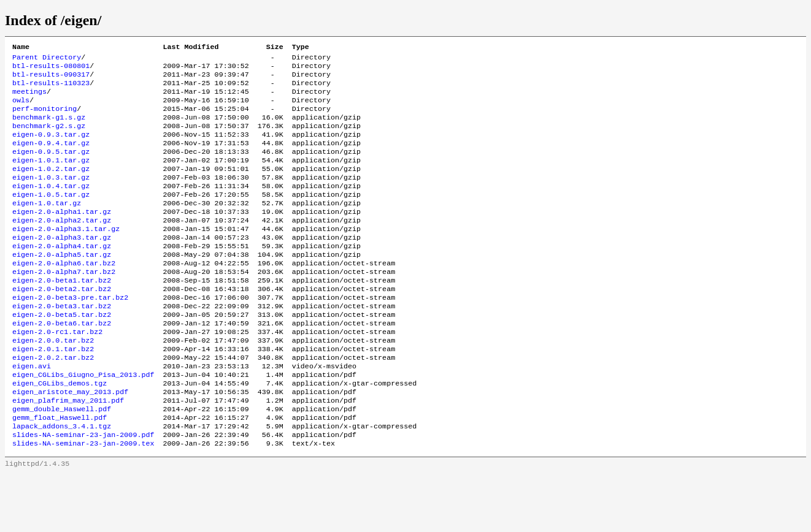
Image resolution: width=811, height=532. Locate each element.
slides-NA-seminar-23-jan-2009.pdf (83, 491)
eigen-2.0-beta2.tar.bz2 (62, 324)
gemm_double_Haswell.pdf (62, 462)
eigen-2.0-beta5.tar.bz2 (62, 354)
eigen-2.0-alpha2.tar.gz (62, 246)
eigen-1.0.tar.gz (47, 226)
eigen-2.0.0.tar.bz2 (53, 383)
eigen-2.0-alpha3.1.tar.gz (66, 256)
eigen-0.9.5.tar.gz (51, 167)
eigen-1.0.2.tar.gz (51, 187)
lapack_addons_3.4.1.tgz (62, 481)
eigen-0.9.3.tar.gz (51, 148)
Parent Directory (47, 59)
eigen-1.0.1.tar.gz (51, 177)
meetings (29, 99)
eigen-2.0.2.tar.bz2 (53, 403)
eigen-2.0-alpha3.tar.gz (62, 265)
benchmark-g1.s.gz (49, 128)
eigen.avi (32, 412)
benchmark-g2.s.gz (49, 138)
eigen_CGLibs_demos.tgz (60, 432)
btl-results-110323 (51, 89)
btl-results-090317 (51, 79)
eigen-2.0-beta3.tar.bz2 (62, 344)
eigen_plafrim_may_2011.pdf (68, 452)
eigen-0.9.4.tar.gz (51, 158)
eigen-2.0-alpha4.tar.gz (62, 275)
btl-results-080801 (51, 69)
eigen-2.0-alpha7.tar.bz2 (64, 305)
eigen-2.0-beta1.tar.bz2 (62, 314)
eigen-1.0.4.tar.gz (51, 207)
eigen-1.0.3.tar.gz (51, 197)
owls (21, 108)
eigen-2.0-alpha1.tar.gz (62, 236)
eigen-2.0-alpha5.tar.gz (62, 285)
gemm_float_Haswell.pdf (60, 471)
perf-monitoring (44, 118)
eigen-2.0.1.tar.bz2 (53, 393)
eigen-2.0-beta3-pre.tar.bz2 (70, 334)
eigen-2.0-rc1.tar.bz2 (57, 373)
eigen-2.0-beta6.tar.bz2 (62, 363)
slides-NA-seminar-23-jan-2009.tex (83, 501)
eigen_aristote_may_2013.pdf (70, 442)
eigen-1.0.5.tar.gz (51, 216)
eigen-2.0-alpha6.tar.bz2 (64, 295)
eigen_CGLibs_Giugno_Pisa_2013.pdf (83, 422)
